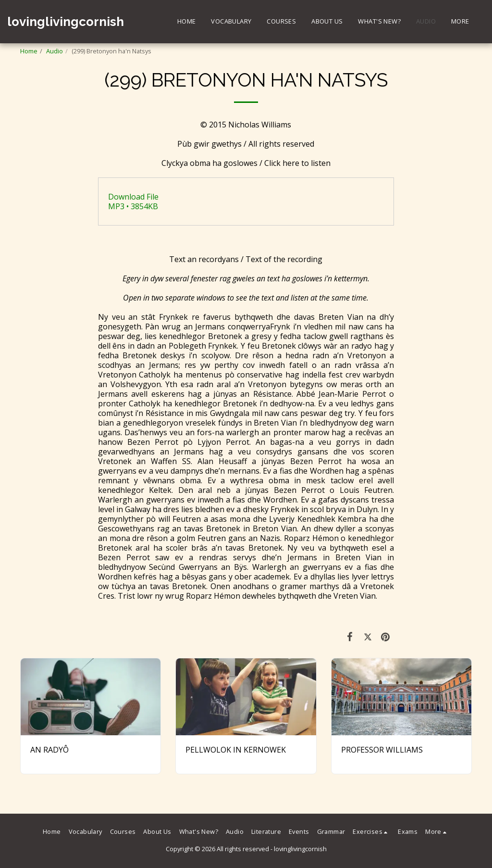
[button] (371, 832)
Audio (55, 51)
